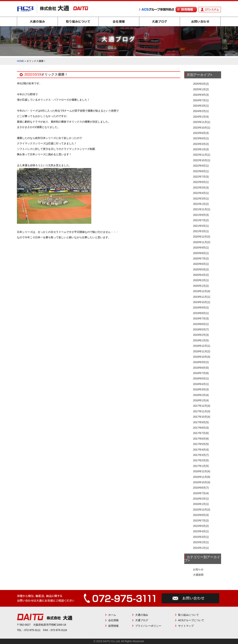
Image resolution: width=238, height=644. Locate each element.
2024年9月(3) (201, 95)
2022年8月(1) (201, 171)
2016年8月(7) (201, 488)
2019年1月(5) (201, 340)
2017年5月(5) (201, 444)
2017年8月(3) (201, 428)
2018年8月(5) (201, 368)
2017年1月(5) (201, 466)
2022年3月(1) (201, 199)
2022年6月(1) (201, 182)
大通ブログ (160, 22)
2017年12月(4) (202, 406)
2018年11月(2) (202, 351)
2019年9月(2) (201, 308)
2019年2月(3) (201, 335)
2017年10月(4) (202, 417)
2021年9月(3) (201, 215)
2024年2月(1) (201, 111)
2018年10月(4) (202, 357)
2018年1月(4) (201, 400)
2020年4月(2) (201, 275)
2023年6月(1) (201, 138)
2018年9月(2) (201, 362)
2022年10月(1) (202, 160)
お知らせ (198, 569)
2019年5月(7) (201, 329)
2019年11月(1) (202, 297)
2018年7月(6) (201, 373)
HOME (20, 61)
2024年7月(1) (201, 100)
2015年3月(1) (201, 537)
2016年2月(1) (201, 499)
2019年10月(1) (202, 302)
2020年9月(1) (201, 248)
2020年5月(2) (201, 269)
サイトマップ (186, 626)
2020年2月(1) (201, 280)
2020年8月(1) (201, 253)
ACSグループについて (191, 620)
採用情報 (113, 626)
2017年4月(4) (201, 450)
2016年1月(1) (201, 504)
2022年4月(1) (201, 193)
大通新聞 (198, 575)
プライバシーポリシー (148, 626)
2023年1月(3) (201, 149)
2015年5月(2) (201, 526)
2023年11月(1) (202, 122)
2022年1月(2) (201, 204)
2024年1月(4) (201, 117)
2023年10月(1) (202, 128)
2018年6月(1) (201, 378)
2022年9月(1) (201, 166)
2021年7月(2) (201, 220)
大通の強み (37, 22)
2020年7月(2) (201, 258)
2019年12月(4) (202, 291)
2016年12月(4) (202, 471)
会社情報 (119, 22)
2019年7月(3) (201, 318)
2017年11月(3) (202, 411)
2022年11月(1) (202, 155)
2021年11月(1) (202, 209)
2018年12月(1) (202, 346)
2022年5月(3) (201, 188)
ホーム (112, 615)
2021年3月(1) (201, 231)
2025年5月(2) (201, 84)
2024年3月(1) (201, 106)
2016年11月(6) (202, 477)
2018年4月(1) (201, 384)
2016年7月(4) (201, 493)
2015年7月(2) (201, 521)
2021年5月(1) (201, 226)
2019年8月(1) (201, 313)
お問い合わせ (200, 22)
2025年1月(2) (201, 89)
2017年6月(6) (201, 439)
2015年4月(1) (201, 531)
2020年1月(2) (201, 286)
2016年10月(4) (202, 482)
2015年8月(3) (201, 515)
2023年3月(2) (201, 144)
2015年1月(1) (201, 548)
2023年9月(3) (201, 133)
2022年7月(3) (201, 177)
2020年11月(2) (202, 242)
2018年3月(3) (201, 389)
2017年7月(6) (201, 433)
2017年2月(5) (201, 460)
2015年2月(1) (201, 542)
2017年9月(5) (201, 422)
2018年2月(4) (201, 395)
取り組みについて (78, 22)
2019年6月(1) (201, 324)
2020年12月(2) (202, 237)
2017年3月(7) (201, 455)
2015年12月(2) (202, 510)
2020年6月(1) (201, 264)
